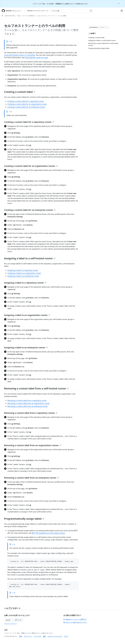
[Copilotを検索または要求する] (72, 11)
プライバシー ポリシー (10, 624)
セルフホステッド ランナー (46, 16)
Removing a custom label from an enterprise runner (28, 406)
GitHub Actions (10, 16)
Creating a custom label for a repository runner (26, 101)
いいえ (18, 620)
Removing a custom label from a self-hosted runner (36, 388)
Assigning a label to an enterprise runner (23, 276)
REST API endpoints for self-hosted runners (48, 533)
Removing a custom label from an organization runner (28, 403)
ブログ (66, 636)
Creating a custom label (20, 92)
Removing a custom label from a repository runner (27, 400)
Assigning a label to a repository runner (23, 270)
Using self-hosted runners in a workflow (20, 55)
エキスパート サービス (55, 636)
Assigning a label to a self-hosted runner (30, 258)
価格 (44, 636)
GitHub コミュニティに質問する (75, 619)
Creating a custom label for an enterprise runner (26, 107)
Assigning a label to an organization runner (24, 273)
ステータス (38, 636)
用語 (21, 636)
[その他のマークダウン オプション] (108, 27)
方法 (19, 16)
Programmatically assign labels (24, 519)
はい (9, 620)
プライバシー (28, 636)
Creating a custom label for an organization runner (27, 104)
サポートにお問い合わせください (75, 622)
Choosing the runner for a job (36, 58)
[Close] (119, 3)
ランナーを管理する (29, 16)
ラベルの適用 (62, 16)
